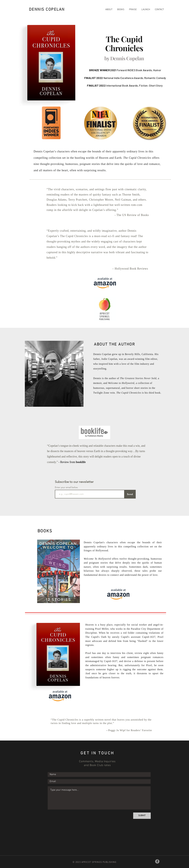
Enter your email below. (67, 487)
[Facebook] (157, 861)
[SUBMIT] (142, 816)
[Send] (130, 494)
